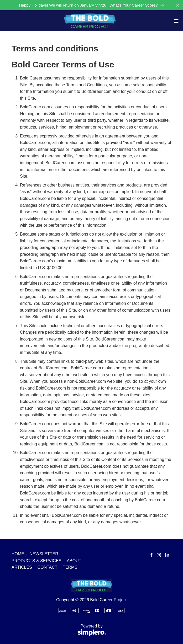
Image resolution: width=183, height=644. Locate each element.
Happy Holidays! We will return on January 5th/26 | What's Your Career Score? (91, 5)
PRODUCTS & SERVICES (36, 561)
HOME (18, 554)
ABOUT (74, 561)
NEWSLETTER (44, 554)
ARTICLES (22, 567)
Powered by (59, 630)
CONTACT (47, 567)
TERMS (70, 567)
